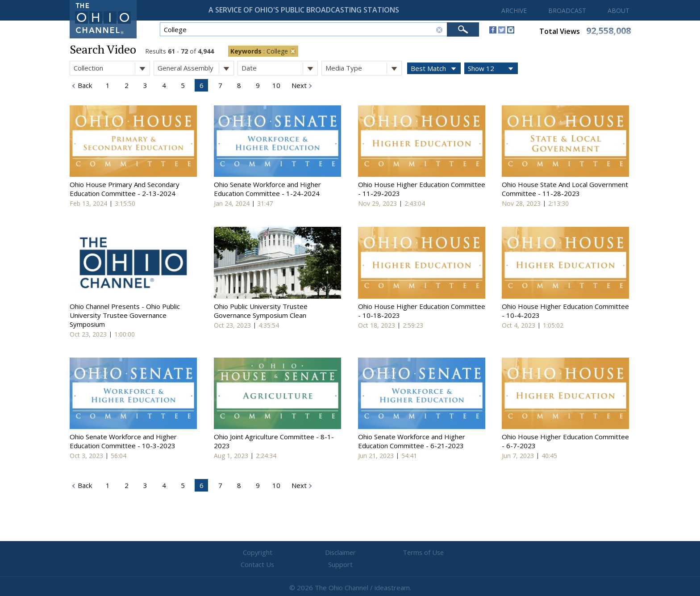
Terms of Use (350, 553)
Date (279, 68)
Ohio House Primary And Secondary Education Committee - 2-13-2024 (125, 189)
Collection (112, 68)
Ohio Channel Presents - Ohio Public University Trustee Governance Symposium (125, 315)
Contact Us (404, 553)
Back (84, 85)
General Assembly (196, 68)
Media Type (363, 68)
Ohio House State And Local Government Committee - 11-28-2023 (565, 189)
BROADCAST (567, 10)
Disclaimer (297, 553)
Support (457, 553)
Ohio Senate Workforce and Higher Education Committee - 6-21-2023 (412, 441)
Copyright (243, 553)
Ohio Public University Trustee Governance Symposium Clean (261, 311)
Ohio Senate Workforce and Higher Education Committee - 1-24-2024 (267, 189)
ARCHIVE (514, 10)
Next (298, 85)
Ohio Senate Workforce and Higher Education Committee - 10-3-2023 (123, 441)
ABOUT (619, 10)
